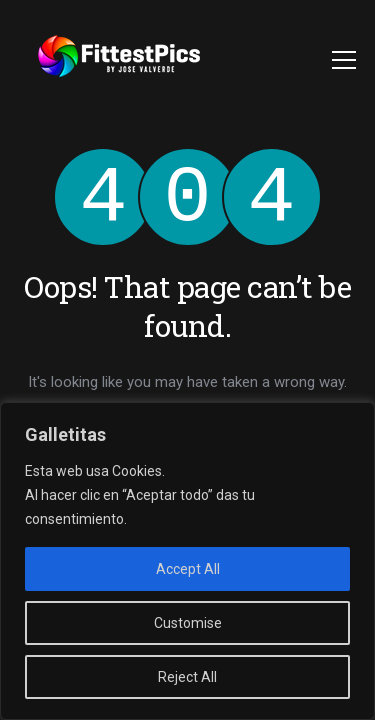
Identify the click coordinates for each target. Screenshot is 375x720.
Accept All (188, 569)
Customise (188, 623)
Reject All (187, 677)
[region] (187, 561)
